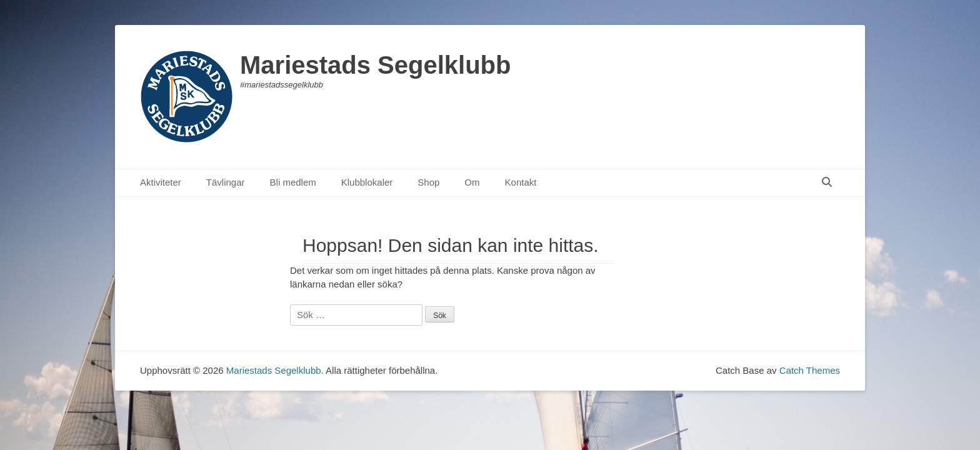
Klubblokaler (367, 182)
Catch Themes (810, 370)
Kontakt (521, 182)
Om (472, 182)
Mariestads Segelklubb (375, 65)
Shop (428, 182)
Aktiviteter (161, 182)
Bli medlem (293, 182)
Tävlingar (226, 182)
